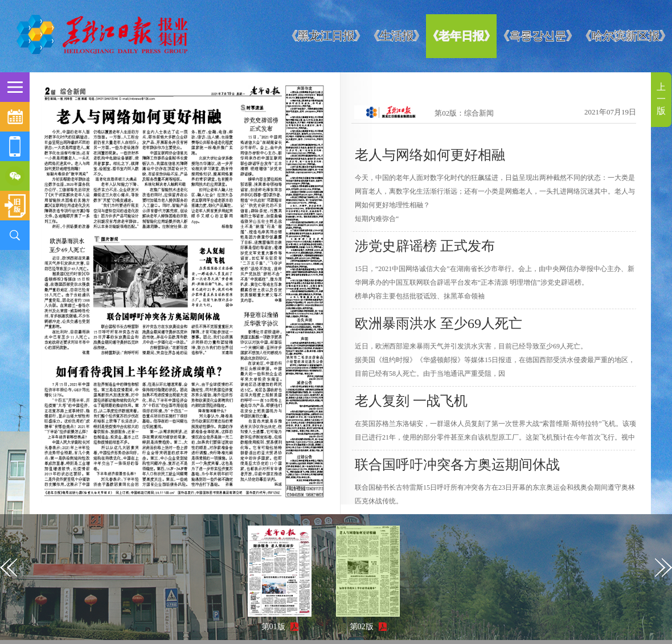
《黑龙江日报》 (326, 36)
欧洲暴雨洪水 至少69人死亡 (439, 323)
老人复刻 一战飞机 (411, 401)
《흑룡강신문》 (538, 36)
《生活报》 (396, 36)
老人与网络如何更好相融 (430, 155)
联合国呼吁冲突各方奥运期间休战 (457, 465)
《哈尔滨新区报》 (625, 36)
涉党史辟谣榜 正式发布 (425, 246)
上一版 (661, 99)
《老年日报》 (461, 36)
